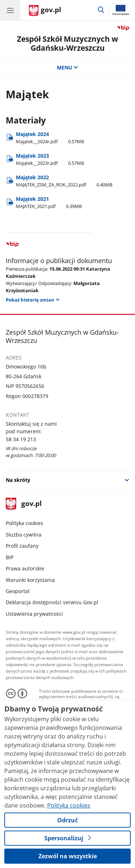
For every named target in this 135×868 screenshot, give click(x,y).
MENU (68, 67)
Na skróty (18, 480)
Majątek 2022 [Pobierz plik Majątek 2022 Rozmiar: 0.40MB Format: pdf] (64, 181)
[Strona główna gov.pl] (45, 11)
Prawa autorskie (25, 568)
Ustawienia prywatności (34, 614)
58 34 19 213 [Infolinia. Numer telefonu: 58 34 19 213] (21, 439)
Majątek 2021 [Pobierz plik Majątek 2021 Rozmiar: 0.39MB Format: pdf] (49, 202)
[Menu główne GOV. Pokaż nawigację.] (10, 10)
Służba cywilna (24, 535)
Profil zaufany (22, 546)
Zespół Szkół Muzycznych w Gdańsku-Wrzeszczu (67, 43)
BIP (10, 557)
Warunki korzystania (30, 580)
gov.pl (24, 504)
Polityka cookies (24, 523)
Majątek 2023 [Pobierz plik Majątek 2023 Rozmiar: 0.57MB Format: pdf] (50, 159)
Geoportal (18, 591)
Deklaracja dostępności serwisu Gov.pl (52, 602)
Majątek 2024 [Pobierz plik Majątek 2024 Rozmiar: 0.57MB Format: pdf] (50, 138)
